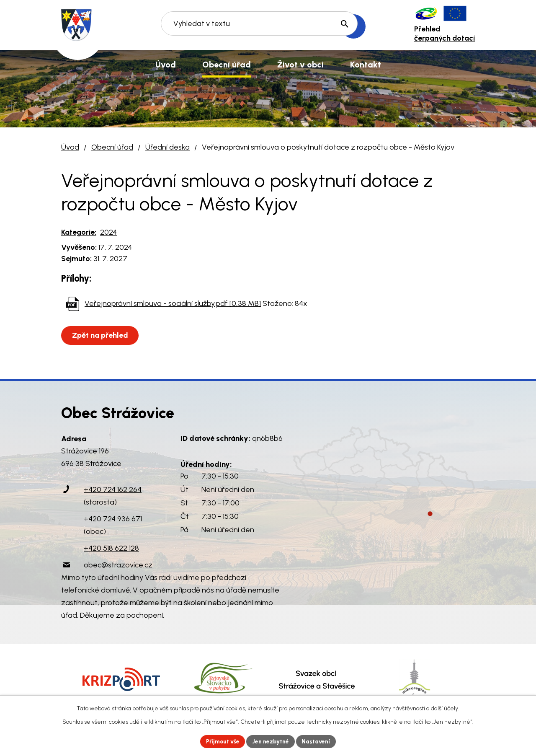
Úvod (70, 147)
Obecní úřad (112, 147)
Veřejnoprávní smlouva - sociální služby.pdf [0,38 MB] (173, 303)
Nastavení (318, 741)
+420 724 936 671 (113, 519)
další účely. (445, 708)
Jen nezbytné (272, 741)
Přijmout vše (222, 741)
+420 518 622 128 (111, 548)
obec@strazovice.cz (118, 565)
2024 (108, 232)
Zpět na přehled (100, 335)
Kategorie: (79, 232)
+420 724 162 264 (113, 489)
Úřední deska (167, 147)
